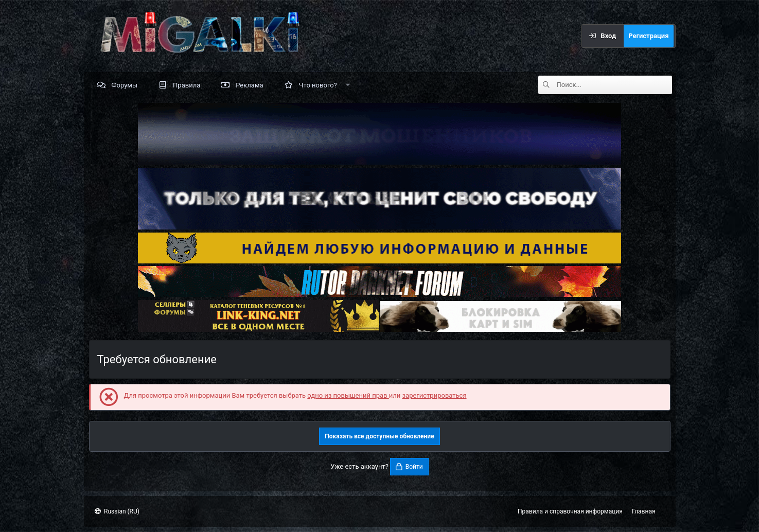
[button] (348, 85)
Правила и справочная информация (570, 511)
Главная (644, 511)
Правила (187, 85)
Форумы (125, 85)
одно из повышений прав (348, 395)
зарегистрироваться (434, 395)
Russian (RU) (117, 511)
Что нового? (318, 85)
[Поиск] (614, 85)
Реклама (249, 85)
